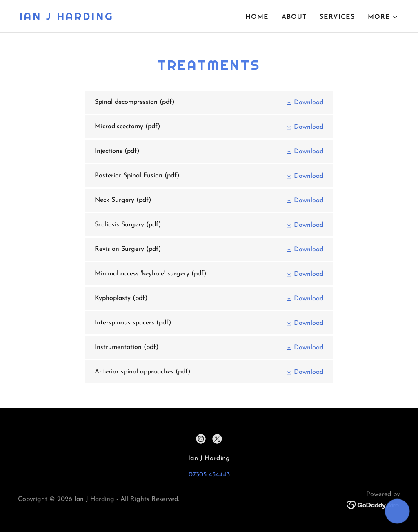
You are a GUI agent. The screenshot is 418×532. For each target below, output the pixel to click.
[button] (383, 17)
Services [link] (337, 17)
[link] (67, 18)
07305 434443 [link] (209, 475)
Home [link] (257, 17)
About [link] (294, 17)
